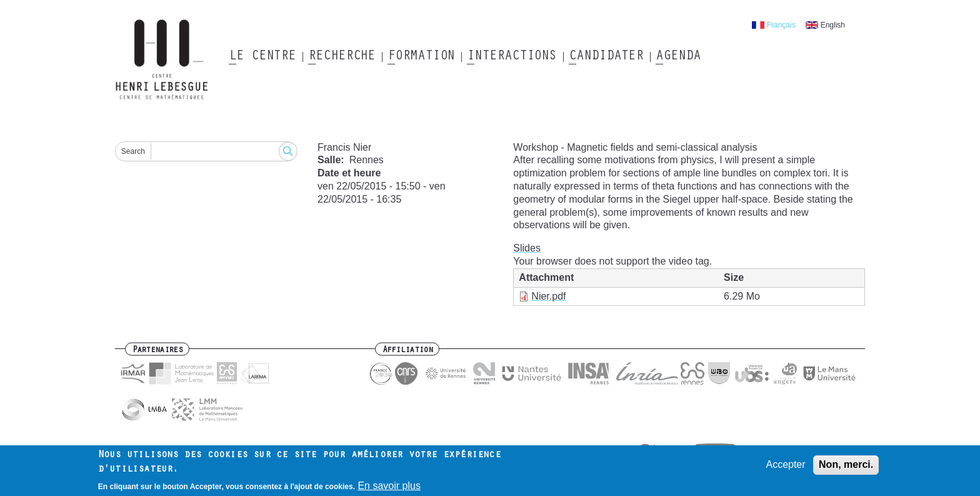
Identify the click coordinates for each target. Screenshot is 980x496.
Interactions (512, 57)
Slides (527, 248)
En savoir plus (389, 488)
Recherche (342, 57)
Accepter (785, 467)
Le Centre (262, 57)
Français (781, 25)
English (833, 25)
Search (133, 151)
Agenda (678, 57)
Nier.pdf (548, 296)
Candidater (606, 57)
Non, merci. (846, 467)
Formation (421, 57)
